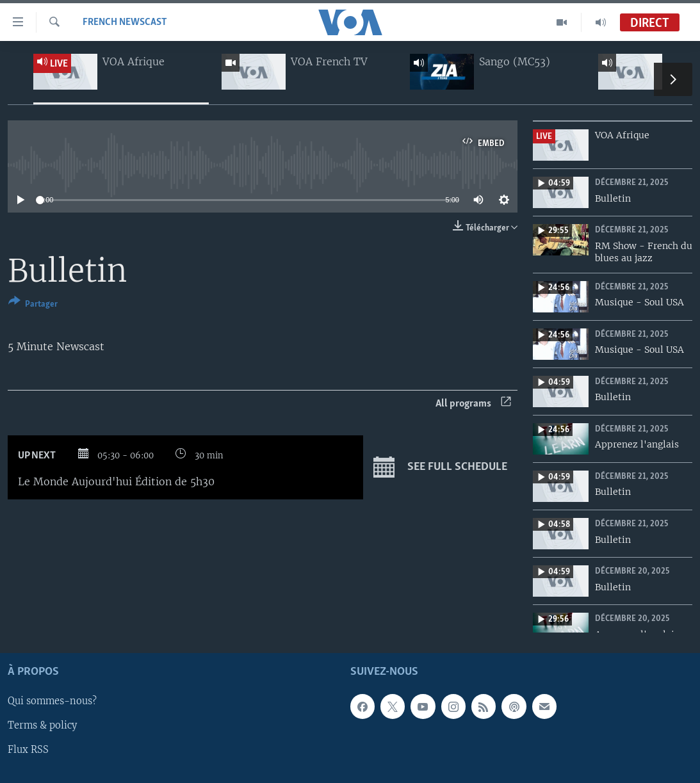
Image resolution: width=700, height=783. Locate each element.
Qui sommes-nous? (52, 702)
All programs (473, 404)
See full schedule (440, 467)
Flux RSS (28, 750)
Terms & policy (42, 726)
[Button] (33, 305)
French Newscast (125, 22)
